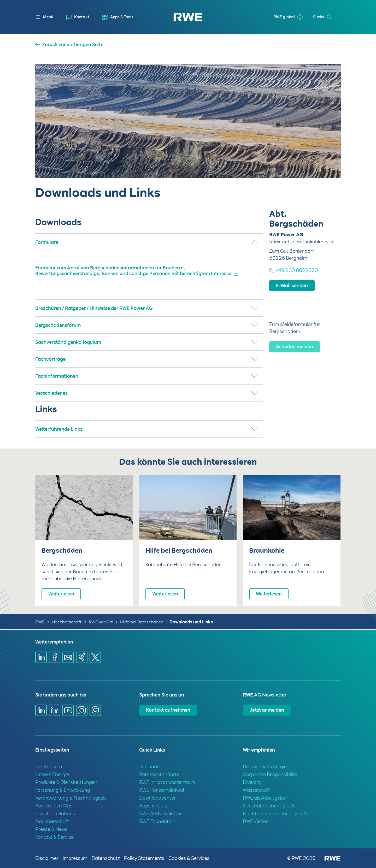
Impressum (75, 858)
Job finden (151, 767)
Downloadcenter (157, 798)
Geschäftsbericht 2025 (269, 806)
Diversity (252, 782)
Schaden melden (295, 347)
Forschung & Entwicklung (63, 790)
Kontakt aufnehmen (168, 710)
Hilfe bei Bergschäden (142, 622)
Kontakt (82, 17)
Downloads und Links (191, 622)
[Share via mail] (68, 657)
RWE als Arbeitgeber (265, 798)
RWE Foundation (157, 821)
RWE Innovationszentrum (167, 782)
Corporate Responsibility (270, 774)
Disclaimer (47, 858)
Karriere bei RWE (53, 806)
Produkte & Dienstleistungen (66, 782)
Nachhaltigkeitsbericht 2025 (275, 814)
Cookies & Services (189, 858)
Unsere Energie (52, 774)
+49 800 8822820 (293, 270)
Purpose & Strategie (265, 767)
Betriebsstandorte (159, 774)
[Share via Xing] (82, 657)
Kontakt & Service (54, 837)
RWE (40, 622)
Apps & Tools (122, 17)
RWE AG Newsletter (160, 814)
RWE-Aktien (256, 821)
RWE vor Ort (101, 622)
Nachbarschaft (67, 622)
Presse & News (51, 829)
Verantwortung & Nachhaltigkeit (71, 798)
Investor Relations (55, 814)
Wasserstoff (256, 790)
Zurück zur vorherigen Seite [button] (73, 45)
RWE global (282, 17)
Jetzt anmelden (267, 710)
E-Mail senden (292, 285)
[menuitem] (78, 17)
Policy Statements (144, 858)
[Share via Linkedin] (41, 657)
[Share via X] (95, 657)
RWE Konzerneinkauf (162, 790)
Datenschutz (106, 858)
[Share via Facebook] (55, 657)
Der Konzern (49, 767)
